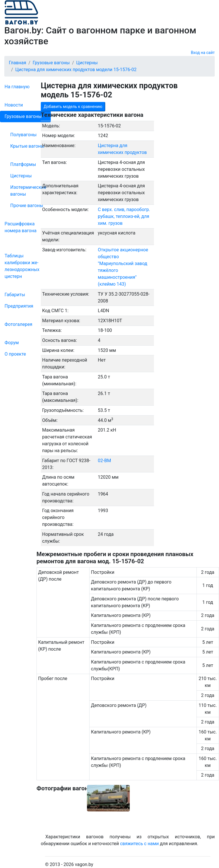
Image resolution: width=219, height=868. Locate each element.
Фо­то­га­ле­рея (18, 324)
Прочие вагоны (27, 206)
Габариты (15, 295)
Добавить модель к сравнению (73, 107)
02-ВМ (104, 461)
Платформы (23, 164)
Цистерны (21, 176)
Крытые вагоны (27, 146)
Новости (14, 105)
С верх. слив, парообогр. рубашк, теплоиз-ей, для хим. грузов (124, 216)
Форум (12, 343)
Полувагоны (23, 135)
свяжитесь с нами (139, 844)
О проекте (15, 354)
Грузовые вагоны (23, 116)
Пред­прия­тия (19, 306)
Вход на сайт (203, 53)
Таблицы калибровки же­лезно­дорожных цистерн (22, 266)
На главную (17, 87)
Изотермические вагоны (28, 191)
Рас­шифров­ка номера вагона (21, 227)
